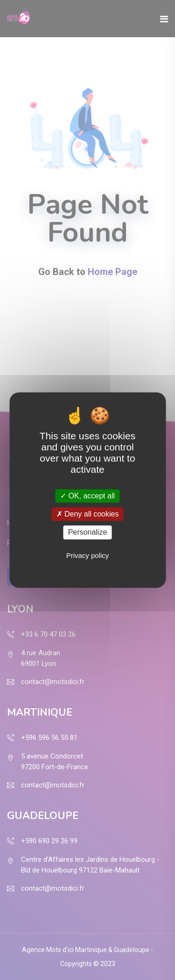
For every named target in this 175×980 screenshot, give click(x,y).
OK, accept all (87, 496)
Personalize (88, 533)
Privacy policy (88, 555)
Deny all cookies (88, 514)
